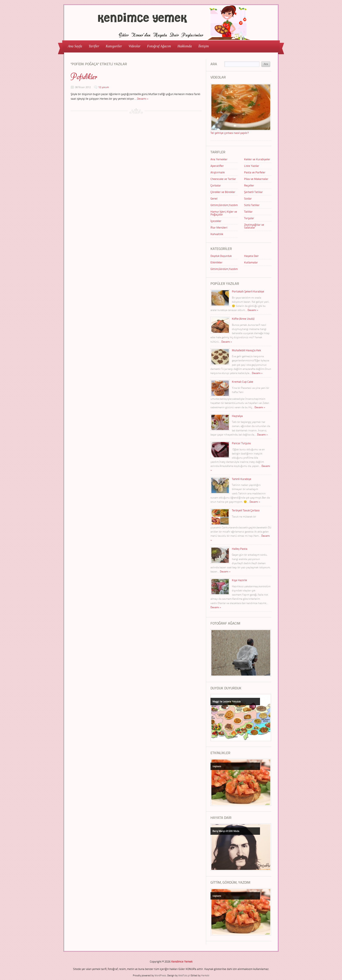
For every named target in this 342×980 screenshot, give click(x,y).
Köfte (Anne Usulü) (243, 319)
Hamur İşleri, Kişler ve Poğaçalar (224, 213)
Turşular (249, 218)
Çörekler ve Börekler (223, 192)
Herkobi (205, 975)
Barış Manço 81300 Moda (226, 831)
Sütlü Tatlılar (252, 205)
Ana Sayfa (75, 46)
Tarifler (92, 46)
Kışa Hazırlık (239, 580)
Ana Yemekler (219, 159)
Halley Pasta (240, 549)
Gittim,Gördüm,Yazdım (224, 205)
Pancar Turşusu (241, 443)
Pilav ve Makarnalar (256, 179)
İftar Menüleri (219, 227)
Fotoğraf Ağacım (159, 46)
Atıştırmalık (218, 172)
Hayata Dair (251, 256)
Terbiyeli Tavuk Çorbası (246, 510)
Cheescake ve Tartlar (223, 179)
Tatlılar (248, 212)
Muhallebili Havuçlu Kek (246, 350)
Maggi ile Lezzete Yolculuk (227, 701)
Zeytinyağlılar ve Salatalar (254, 226)
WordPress (160, 975)
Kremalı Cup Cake (243, 382)
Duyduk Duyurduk (221, 256)
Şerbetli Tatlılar (253, 192)
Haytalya (237, 416)
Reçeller (249, 185)
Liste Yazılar (252, 166)
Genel (214, 198)
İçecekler (216, 221)
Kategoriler (113, 46)
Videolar (133, 46)
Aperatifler (217, 166)
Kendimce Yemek (182, 961)
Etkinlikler (216, 262)
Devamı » (143, 99)
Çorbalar (216, 185)
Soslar (248, 198)
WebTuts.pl (184, 975)
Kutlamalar (251, 262)
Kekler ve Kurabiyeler (257, 159)
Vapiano (217, 766)
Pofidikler (84, 77)
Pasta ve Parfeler (255, 172)
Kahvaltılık (217, 234)
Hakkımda (185, 46)
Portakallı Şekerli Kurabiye (248, 291)
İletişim (203, 46)
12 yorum (104, 87)
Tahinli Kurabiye (242, 479)
